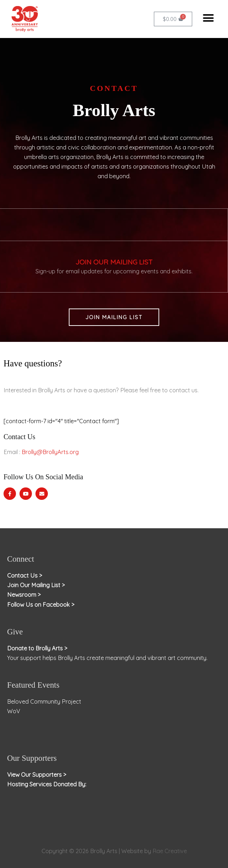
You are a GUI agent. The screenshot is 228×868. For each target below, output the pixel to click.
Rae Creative (170, 851)
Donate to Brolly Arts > (37, 648)
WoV (14, 711)
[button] (208, 18)
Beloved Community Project (45, 702)
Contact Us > (25, 575)
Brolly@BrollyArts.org (50, 452)
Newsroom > (24, 595)
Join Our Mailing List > (36, 585)
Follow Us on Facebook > (41, 605)
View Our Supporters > (37, 775)
